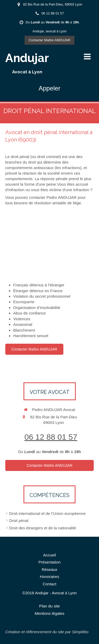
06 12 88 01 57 (51, 437)
